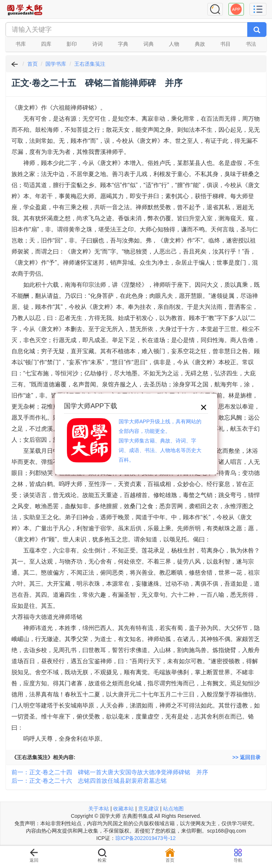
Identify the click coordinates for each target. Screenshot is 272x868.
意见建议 (149, 809)
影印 (72, 44)
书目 (225, 44)
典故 (200, 44)
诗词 (98, 44)
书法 (251, 44)
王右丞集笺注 (90, 64)
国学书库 (56, 64)
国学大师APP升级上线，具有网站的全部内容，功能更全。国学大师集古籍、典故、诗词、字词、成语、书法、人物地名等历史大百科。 (160, 441)
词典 (149, 44)
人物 (174, 44)
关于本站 (99, 809)
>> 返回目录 (246, 757)
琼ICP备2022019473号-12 (145, 838)
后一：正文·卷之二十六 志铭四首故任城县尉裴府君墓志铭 (89, 781)
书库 (21, 44)
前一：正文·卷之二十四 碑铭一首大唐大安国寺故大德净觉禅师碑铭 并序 (110, 772)
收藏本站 (123, 809)
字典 (123, 44)
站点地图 (173, 809)
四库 (46, 44)
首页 (33, 64)
